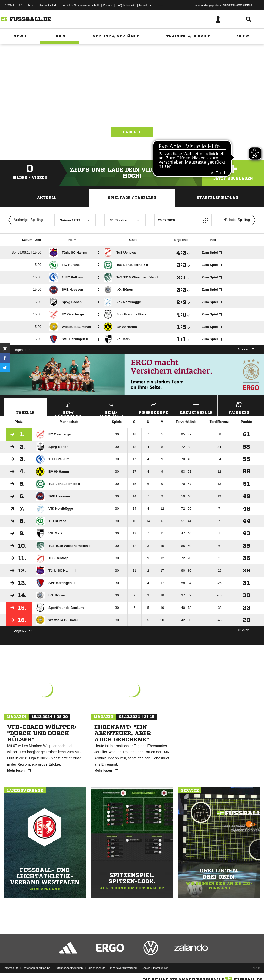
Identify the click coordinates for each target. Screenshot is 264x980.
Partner (108, 5)
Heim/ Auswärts (111, 408)
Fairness (239, 407)
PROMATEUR (13, 5)
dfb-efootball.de (48, 5)
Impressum (11, 968)
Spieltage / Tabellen (132, 198)
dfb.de (30, 5)
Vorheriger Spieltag (24, 220)
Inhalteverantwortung (123, 968)
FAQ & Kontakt (126, 5)
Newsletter (146, 5)
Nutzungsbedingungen (69, 968)
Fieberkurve (154, 407)
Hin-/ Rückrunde (68, 408)
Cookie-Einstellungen (155, 968)
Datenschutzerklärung (36, 968)
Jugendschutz (96, 968)
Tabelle (132, 132)
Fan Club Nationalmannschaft (80, 5)
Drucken (246, 349)
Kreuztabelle (196, 407)
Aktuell (47, 198)
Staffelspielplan (218, 198)
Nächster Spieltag (241, 220)
